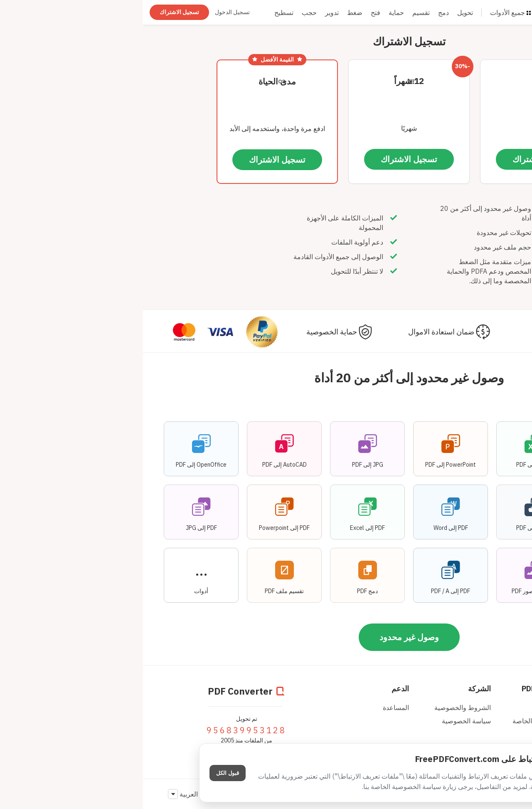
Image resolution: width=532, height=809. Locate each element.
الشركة (336, 689)
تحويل (322, 12)
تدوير (189, 12)
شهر (398, 81)
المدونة (420, 708)
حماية (253, 12)
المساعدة (253, 708)
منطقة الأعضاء (489, 689)
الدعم (257, 689)
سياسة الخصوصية (323, 721)
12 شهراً (266, 81)
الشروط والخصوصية (320, 708)
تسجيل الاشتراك (36, 12)
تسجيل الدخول (89, 12)
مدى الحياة (134, 81)
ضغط (212, 12)
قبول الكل (85, 773)
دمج (300, 12)
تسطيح (141, 12)
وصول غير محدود (266, 637)
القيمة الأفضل (134, 59)
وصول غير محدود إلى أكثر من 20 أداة (266, 377)
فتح (233, 12)
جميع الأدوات (367, 12)
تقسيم (278, 12)
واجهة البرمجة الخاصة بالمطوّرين (399, 725)
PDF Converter (404, 689)
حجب (166, 12)
